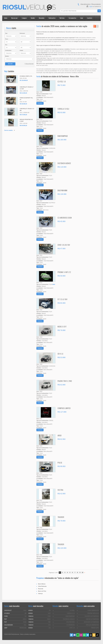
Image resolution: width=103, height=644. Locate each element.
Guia (82, 18)
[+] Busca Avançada (29, 64)
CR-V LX (60, 354)
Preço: (7, 39)
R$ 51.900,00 (23, 93)
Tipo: (6, 33)
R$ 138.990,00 (24, 80)
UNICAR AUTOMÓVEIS (92, 619)
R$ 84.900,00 (23, 126)
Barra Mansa (42, 584)
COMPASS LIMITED (64, 408)
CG (50, 628)
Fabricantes (52, 18)
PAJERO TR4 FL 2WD (65, 381)
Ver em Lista (95, 26)
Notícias (62, 18)
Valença (40, 594)
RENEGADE (23, 628)
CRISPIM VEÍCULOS (93, 613)
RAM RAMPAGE (63, 136)
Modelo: (7, 56)
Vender (33, 18)
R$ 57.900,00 (23, 115)
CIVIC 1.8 (72, 628)
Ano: (6, 45)
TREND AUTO (95, 628)
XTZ (49, 625)
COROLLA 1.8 (71, 613)
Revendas (42, 18)
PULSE (60, 463)
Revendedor (96, 4)
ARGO (59, 435)
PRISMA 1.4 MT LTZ (64, 272)
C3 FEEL (72, 610)
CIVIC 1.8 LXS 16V (64, 245)
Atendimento (85, 4)
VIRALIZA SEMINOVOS (92, 625)
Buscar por (14, 18)
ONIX (25, 610)
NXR (49, 613)
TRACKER (61, 517)
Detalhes (40, 103)
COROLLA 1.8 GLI (63, 109)
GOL (25, 625)
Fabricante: (22, 33)
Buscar (10, 64)
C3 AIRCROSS (71, 625)
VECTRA (60, 490)
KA (26, 616)
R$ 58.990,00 (23, 104)
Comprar (24, 18)
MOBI (25, 622)
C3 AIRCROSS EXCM (65, 218)
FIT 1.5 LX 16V (62, 299)
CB (50, 610)
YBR (49, 622)
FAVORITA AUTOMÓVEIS (92, 616)
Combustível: (8, 50)
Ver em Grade (97, 26)
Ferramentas (72, 18)
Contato (90, 18)
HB (25, 613)
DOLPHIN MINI (62, 190)
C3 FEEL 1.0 (62, 81)
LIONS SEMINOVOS (93, 610)
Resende (41, 589)
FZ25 (49, 616)
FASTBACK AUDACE (64, 163)
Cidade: (21, 50)
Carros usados (8, 130)
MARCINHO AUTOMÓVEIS (91, 622)
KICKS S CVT (62, 326)
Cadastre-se (98, 7)
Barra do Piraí (42, 591)
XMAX (49, 619)
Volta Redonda (42, 586)
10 (83, 573)
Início (6, 18)
